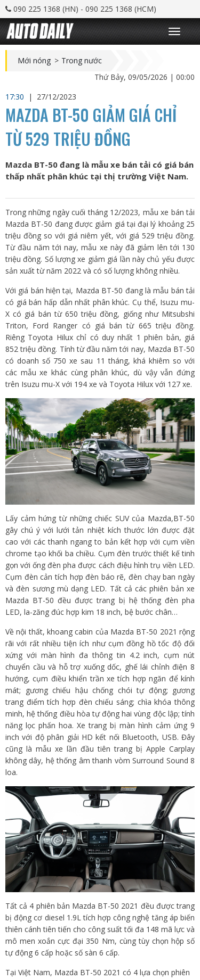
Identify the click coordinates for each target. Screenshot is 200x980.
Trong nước (82, 61)
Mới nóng (34, 61)
